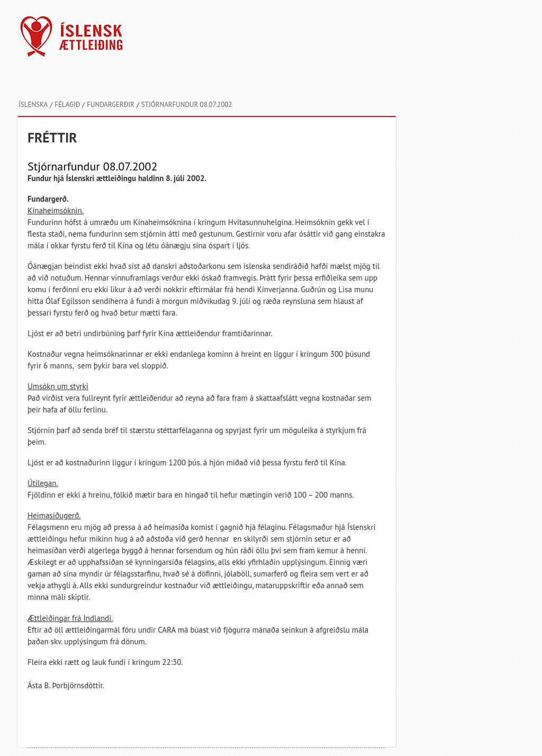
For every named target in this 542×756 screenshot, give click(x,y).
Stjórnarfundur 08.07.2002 (187, 105)
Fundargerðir (111, 105)
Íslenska (33, 105)
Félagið (67, 105)
